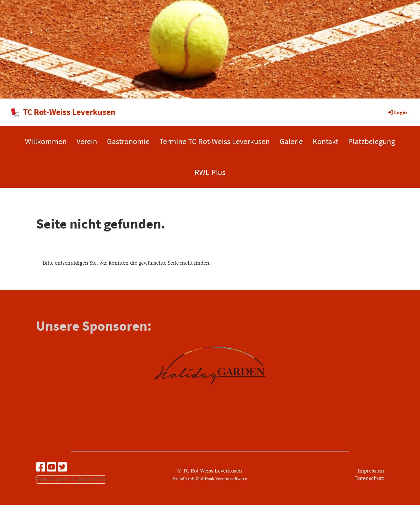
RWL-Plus (210, 172)
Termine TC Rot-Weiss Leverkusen (215, 141)
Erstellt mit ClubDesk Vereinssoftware (210, 479)
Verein (87, 141)
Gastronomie (128, 141)
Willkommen (46, 141)
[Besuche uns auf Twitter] (62, 468)
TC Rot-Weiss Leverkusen (69, 112)
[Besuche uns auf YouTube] (52, 468)
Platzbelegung (372, 141)
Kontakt (325, 141)
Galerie (291, 141)
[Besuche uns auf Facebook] (41, 468)
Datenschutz (369, 478)
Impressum (371, 471)
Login (397, 112)
